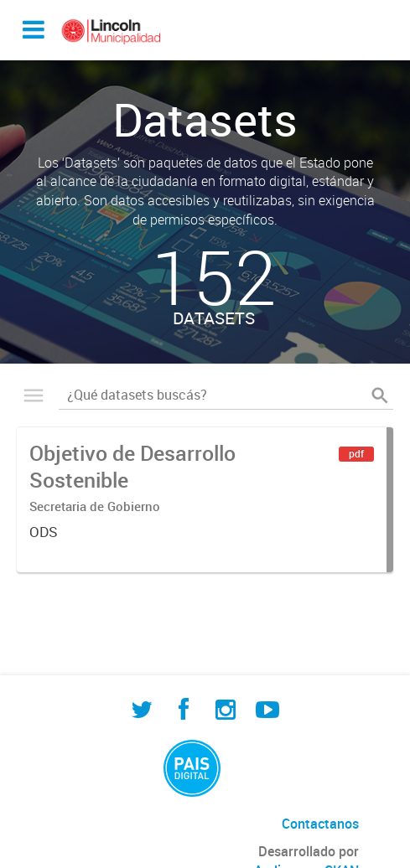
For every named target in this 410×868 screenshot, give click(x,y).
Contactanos (320, 824)
